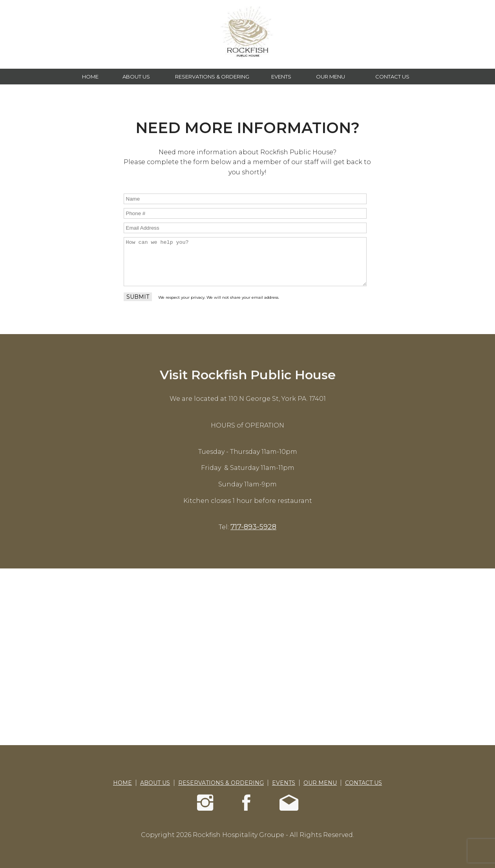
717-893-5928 (253, 527)
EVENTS (281, 77)
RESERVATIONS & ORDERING (212, 77)
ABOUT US (136, 77)
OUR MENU (331, 77)
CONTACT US (392, 77)
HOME (90, 77)
